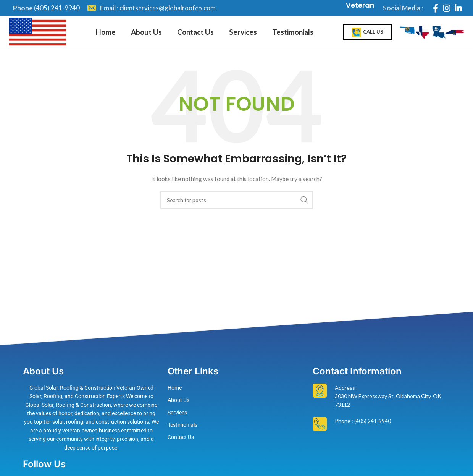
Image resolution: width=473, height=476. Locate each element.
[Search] (237, 207)
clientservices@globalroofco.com (168, 8)
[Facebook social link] (436, 8)
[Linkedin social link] (458, 8)
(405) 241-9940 (57, 8)
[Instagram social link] (446, 8)
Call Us (367, 36)
